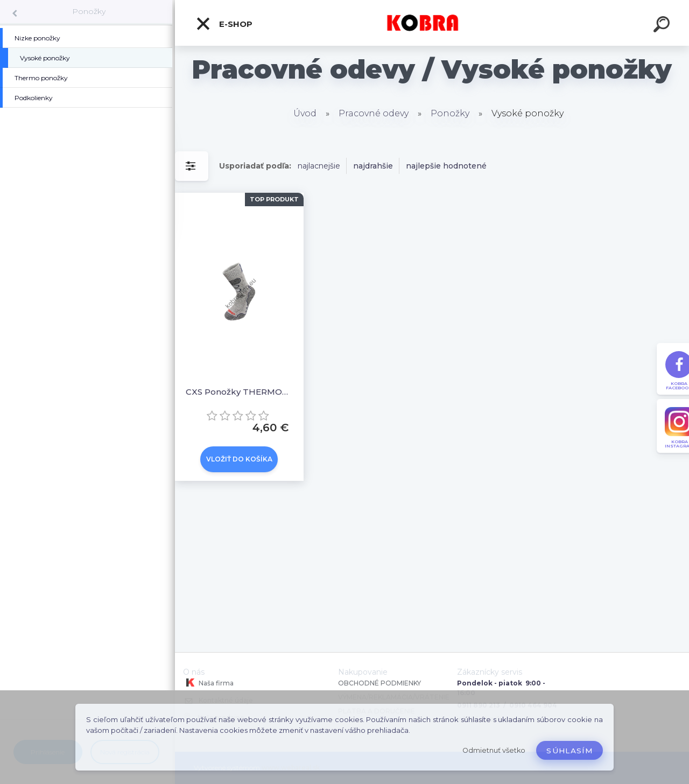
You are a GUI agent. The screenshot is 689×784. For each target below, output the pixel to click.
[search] (663, 26)
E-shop (224, 24)
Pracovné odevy (374, 113)
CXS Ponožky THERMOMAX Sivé (239, 392)
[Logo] (432, 23)
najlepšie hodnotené (446, 166)
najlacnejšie (319, 166)
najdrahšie (373, 166)
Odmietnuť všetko (494, 750)
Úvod (305, 113)
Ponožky (89, 11)
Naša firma (208, 683)
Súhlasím (570, 751)
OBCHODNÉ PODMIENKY (379, 683)
